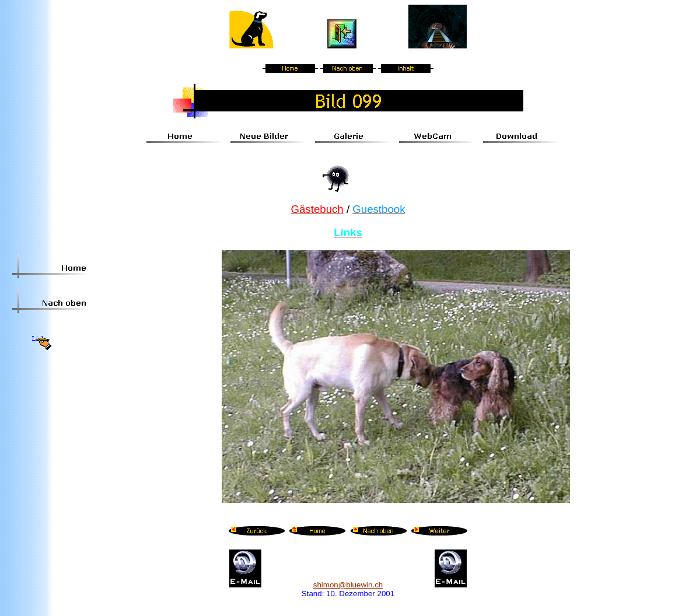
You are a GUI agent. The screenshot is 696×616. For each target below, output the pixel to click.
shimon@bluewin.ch (348, 585)
